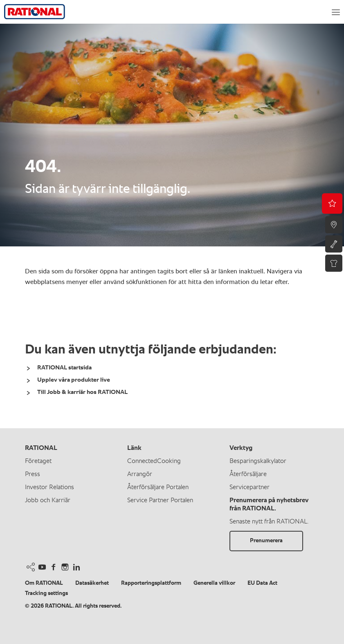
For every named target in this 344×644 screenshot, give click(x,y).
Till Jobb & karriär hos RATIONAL (82, 392)
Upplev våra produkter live (74, 380)
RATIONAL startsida (64, 368)
